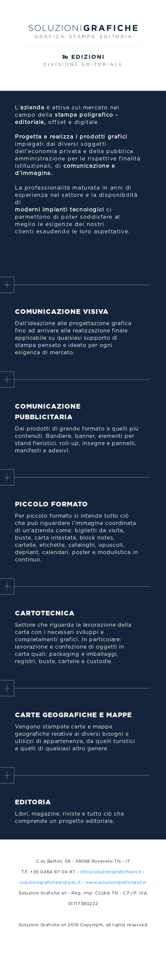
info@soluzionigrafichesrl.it (111, 877)
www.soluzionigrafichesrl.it (116, 888)
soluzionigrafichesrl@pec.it (50, 888)
